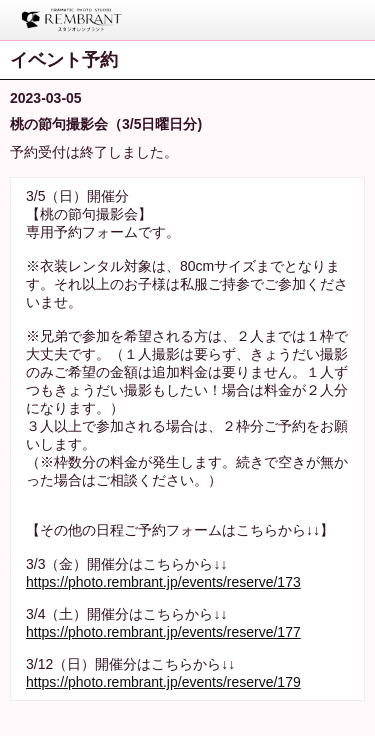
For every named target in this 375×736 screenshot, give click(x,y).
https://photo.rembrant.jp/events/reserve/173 (163, 582)
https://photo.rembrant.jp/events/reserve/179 (163, 682)
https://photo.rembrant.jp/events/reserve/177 (163, 632)
